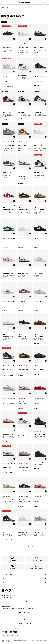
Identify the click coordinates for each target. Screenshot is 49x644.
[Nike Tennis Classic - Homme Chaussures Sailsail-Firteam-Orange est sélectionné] (20, 44)
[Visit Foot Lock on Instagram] (3, 591)
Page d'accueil (4, 13)
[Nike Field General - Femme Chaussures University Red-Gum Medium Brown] (27, 270)
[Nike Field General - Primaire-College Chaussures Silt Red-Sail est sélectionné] (4, 270)
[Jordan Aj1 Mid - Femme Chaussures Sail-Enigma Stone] (27, 142)
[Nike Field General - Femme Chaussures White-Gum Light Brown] (22, 270)
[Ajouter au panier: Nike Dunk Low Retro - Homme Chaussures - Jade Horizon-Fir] (14, 168)
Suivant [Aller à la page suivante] (33, 546)
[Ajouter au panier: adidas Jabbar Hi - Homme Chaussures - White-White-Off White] (30, 426)
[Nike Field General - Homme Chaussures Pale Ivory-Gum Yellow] (40, 366)
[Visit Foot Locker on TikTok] (10, 591)
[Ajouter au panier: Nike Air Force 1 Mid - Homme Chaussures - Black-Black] (46, 459)
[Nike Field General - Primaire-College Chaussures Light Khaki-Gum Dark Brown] (11, 206)
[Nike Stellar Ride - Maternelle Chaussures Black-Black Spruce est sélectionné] (20, 333)
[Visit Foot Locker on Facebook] (6, 591)
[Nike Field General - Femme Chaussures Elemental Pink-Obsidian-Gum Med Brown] (25, 173)
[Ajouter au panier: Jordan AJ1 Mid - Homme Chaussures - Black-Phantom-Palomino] (46, 104)
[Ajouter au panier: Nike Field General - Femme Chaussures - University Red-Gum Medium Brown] (46, 393)
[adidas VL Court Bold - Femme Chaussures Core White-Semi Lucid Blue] (6, 142)
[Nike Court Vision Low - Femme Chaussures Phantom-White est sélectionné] (35, 270)
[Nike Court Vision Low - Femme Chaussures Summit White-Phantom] (40, 239)
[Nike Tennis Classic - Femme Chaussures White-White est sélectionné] (20, 239)
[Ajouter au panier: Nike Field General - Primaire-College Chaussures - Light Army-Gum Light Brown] (46, 201)
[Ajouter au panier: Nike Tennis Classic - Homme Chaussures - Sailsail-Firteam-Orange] (30, 39)
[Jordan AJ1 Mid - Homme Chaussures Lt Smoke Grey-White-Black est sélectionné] (20, 109)
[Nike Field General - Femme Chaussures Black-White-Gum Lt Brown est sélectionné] (20, 206)
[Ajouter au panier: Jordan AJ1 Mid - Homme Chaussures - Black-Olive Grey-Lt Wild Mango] (14, 361)
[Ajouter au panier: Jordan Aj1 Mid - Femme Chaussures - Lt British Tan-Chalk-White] (30, 137)
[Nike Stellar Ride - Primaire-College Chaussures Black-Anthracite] (9, 398)
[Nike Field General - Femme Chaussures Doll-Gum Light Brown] (25, 270)
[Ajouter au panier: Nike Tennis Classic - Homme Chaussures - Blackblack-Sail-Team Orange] (14, 39)
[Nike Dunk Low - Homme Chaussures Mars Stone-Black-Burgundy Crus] (11, 464)
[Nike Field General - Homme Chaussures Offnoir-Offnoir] (6, 496)
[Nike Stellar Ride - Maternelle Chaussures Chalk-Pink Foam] (25, 333)
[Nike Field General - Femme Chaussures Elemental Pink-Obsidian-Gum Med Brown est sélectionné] (35, 496)
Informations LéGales (24, 574)
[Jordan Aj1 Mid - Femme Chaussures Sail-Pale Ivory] (25, 142)
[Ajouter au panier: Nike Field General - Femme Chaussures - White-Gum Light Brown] (14, 328)
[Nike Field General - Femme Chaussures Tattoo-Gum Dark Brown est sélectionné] (20, 302)
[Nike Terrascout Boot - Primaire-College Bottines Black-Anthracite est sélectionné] (35, 431)
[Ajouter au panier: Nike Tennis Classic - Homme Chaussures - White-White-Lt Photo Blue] (46, 137)
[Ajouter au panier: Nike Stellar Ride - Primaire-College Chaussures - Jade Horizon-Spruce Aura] (14, 393)
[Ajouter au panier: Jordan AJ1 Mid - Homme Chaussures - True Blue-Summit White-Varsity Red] (14, 104)
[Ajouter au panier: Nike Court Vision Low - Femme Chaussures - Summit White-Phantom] (14, 297)
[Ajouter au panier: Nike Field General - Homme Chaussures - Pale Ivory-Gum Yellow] (14, 491)
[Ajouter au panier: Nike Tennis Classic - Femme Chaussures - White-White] (30, 234)
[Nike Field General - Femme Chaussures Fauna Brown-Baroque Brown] (22, 302)
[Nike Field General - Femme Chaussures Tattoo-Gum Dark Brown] (38, 333)
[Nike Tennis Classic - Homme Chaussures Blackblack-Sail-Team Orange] (25, 44)
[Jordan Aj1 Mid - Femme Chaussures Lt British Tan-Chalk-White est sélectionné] (20, 142)
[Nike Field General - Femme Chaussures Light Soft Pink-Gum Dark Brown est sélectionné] (20, 398)
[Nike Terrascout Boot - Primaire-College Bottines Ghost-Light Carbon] (38, 431)
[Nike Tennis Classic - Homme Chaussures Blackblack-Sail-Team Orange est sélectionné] (4, 44)
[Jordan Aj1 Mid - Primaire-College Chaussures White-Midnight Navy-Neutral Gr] (38, 76)
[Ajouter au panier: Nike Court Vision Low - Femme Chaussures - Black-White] (46, 234)
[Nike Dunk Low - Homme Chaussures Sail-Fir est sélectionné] (4, 464)
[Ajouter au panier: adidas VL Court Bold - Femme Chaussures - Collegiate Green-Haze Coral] (14, 137)
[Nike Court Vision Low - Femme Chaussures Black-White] (43, 270)
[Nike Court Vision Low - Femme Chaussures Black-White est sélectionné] (35, 239)
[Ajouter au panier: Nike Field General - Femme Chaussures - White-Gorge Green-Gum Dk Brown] (30, 168)
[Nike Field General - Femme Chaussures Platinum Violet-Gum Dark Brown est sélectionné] (20, 464)
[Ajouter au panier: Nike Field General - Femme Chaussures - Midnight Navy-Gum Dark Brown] (30, 361)
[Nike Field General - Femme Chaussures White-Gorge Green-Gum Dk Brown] (22, 206)
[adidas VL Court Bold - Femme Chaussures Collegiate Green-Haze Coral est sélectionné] (4, 142)
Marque (16, 22)
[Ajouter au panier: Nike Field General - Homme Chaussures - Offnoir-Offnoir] (46, 361)
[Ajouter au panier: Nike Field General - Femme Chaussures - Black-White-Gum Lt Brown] (30, 201)
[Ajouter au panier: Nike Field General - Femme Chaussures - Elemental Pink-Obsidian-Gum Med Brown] (46, 491)
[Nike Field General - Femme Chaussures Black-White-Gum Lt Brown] (22, 173)
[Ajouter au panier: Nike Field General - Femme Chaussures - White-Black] (30, 265)
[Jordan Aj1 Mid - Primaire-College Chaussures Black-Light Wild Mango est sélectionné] (35, 76)
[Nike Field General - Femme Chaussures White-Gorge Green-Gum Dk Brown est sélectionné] (20, 173)
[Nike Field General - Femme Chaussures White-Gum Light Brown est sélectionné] (4, 333)
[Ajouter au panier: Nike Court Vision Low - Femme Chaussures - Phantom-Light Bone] (46, 297)
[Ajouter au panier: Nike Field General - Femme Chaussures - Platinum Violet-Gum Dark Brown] (30, 459)
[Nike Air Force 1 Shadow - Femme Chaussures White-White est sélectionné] (4, 76)
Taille (10, 22)
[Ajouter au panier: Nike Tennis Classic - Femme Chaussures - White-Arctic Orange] (30, 524)
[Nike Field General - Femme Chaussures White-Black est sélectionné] (20, 270)
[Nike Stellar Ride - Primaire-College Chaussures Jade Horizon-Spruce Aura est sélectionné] (4, 398)
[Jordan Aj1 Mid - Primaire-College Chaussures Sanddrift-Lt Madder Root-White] (43, 76)
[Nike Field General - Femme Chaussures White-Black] (6, 333)
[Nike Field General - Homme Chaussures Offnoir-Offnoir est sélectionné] (35, 366)
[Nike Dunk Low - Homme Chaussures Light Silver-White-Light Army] (9, 464)
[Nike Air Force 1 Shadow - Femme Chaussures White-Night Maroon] (6, 76)
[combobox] (24, 7)
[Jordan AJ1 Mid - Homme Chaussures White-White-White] (6, 109)
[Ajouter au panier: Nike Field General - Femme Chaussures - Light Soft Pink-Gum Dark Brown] (30, 393)
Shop (24, 582)
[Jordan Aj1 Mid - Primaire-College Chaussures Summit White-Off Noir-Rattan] (40, 76)
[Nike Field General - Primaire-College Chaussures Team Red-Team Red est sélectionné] (4, 206)
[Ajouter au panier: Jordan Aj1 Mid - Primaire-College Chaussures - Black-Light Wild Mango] (46, 71)
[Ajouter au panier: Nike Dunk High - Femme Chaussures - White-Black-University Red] (46, 168)
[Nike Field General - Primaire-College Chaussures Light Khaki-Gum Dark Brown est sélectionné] (35, 44)
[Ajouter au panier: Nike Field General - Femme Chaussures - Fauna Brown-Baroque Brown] (46, 328)
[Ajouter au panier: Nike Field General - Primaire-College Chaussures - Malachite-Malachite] (14, 234)
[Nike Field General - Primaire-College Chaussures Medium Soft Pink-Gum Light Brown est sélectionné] (4, 431)
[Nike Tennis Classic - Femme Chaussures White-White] (22, 529)
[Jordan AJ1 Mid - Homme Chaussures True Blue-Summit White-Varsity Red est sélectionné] (4, 109)
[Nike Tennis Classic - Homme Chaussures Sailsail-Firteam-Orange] (9, 44)
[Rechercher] (24, 7)
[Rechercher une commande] (46, 7)
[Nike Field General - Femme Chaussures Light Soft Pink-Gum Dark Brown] (25, 302)
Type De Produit (32, 22)
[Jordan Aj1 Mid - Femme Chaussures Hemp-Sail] (22, 142)
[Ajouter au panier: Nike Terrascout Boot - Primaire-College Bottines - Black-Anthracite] (46, 426)
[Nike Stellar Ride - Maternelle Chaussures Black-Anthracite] (22, 333)
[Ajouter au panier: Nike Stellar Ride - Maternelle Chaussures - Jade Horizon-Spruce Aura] (46, 524)
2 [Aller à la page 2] (25, 546)
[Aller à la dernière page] (36, 546)
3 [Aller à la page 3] (28, 546)
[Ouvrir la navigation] (3, 2)
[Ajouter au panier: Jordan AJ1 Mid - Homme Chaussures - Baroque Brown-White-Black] (14, 524)
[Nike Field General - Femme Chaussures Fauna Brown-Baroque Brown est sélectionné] (35, 333)
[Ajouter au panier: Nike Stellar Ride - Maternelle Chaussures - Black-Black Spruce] (30, 328)
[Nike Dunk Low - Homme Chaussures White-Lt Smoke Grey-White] (6, 464)
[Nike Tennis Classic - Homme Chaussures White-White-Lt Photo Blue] (6, 44)
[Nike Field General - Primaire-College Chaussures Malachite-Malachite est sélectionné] (4, 239)
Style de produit (42, 22)
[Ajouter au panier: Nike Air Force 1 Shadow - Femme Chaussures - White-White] (14, 71)
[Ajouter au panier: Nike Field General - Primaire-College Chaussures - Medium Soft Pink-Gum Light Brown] (14, 426)
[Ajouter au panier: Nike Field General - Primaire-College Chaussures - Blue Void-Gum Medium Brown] (30, 491)
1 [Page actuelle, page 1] (22, 546)
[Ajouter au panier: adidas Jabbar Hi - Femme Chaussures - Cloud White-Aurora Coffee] (30, 71)
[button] (8, 19)
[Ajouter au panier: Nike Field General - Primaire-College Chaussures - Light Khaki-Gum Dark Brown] (46, 39)
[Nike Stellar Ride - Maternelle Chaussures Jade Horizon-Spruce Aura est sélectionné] (35, 529)
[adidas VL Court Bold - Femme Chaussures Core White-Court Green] (9, 142)
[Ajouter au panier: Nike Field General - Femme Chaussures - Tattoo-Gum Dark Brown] (30, 297)
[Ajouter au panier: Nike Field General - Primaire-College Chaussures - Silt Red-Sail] (14, 265)
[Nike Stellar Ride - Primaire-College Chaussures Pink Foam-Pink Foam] (6, 398)
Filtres (4, 22)
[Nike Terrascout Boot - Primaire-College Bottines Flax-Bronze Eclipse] (40, 431)
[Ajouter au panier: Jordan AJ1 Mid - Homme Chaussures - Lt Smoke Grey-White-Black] (30, 104)
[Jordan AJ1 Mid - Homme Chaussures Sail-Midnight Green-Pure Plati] (11, 109)
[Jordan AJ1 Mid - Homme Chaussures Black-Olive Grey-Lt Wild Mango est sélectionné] (4, 366)
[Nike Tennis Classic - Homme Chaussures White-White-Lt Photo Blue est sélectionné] (35, 142)
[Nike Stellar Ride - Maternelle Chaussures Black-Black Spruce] (40, 529)
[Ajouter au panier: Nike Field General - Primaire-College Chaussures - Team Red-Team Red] (14, 201)
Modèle (23, 22)
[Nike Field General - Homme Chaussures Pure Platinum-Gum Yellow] (38, 366)
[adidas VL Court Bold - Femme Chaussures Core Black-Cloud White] (11, 142)
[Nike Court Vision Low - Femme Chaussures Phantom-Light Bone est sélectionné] (35, 302)
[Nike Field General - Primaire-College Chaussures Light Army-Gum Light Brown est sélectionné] (35, 206)
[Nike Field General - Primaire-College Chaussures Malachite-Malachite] (43, 44)
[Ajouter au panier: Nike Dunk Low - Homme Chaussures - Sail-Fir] (14, 459)
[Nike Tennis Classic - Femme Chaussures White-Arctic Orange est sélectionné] (20, 529)
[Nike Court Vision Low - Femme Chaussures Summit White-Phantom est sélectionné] (4, 302)
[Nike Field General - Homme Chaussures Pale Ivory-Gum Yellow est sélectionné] (4, 496)
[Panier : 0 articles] (47, 2)
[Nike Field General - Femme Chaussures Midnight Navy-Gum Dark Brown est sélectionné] (20, 366)
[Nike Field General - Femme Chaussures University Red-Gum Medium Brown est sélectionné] (35, 398)
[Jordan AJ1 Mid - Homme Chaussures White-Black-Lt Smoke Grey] (9, 109)
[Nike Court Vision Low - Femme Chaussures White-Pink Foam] (43, 239)
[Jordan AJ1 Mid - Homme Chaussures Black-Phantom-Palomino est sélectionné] (35, 109)
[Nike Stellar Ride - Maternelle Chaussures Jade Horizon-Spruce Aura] (27, 333)
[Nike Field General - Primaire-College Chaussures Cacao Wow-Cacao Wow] (40, 44)
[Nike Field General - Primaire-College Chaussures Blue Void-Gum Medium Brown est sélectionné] (20, 496)
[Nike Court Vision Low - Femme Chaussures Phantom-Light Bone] (38, 239)
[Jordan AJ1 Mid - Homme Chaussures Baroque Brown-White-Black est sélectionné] (4, 529)
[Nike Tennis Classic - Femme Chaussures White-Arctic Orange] (22, 239)
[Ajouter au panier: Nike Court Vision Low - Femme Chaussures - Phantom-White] (46, 265)
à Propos (24, 578)
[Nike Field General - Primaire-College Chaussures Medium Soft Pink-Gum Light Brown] (38, 44)
